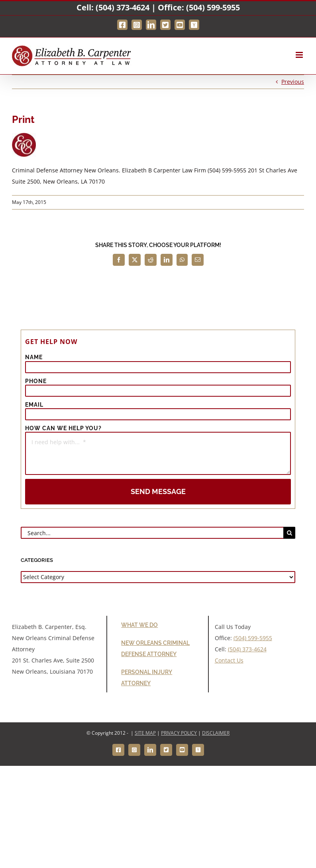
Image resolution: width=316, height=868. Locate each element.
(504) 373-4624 (123, 7)
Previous (293, 82)
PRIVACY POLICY (179, 733)
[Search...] (152, 533)
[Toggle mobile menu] (300, 55)
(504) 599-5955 (213, 7)
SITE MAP (145, 733)
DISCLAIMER (216, 733)
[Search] (289, 533)
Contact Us (229, 660)
